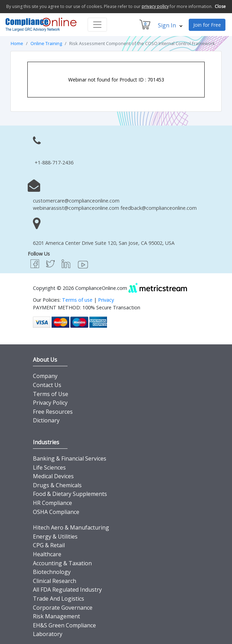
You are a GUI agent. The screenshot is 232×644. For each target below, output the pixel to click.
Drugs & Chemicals (57, 485)
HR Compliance (52, 503)
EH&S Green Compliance (64, 625)
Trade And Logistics (59, 599)
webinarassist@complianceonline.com (76, 208)
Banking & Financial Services (70, 458)
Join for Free (207, 25)
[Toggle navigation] (97, 25)
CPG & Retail (49, 545)
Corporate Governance (63, 608)
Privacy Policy (50, 403)
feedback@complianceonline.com (159, 208)
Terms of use (77, 300)
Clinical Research (55, 581)
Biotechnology (52, 572)
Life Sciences (49, 467)
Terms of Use (51, 394)
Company (45, 376)
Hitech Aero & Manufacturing (71, 527)
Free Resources (53, 412)
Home (17, 43)
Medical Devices (53, 476)
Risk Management (56, 616)
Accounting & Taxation (62, 563)
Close (220, 6)
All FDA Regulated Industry (67, 590)
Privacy (106, 300)
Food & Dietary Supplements (70, 494)
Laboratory (48, 634)
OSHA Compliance (56, 512)
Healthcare (47, 554)
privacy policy (155, 6)
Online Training (46, 43)
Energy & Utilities (55, 536)
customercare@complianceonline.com (76, 201)
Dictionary (46, 420)
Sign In (170, 25)
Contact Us (47, 385)
